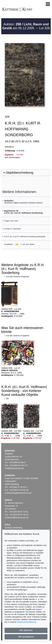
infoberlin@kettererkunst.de (17, 518)
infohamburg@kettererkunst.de (18, 493)
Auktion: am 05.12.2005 (25, 26)
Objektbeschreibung (19, 173)
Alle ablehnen (26, 630)
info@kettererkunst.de (14, 468)
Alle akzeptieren (26, 637)
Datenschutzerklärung (26, 622)
